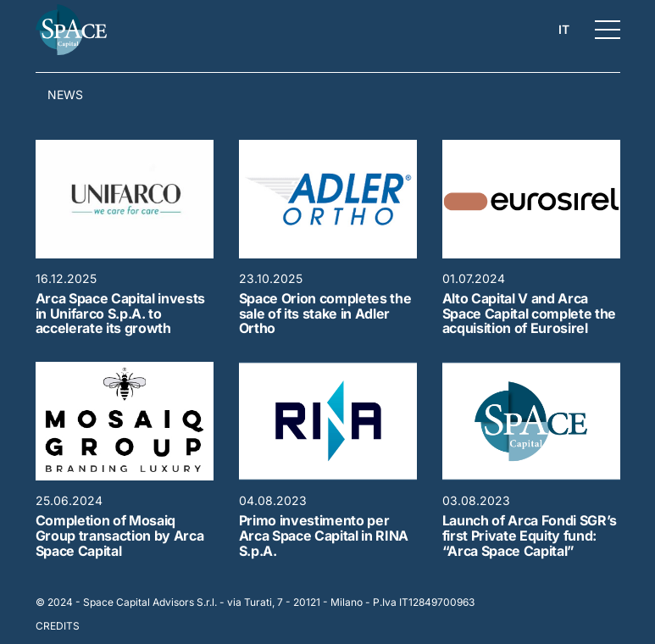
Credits (58, 626)
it (564, 29)
